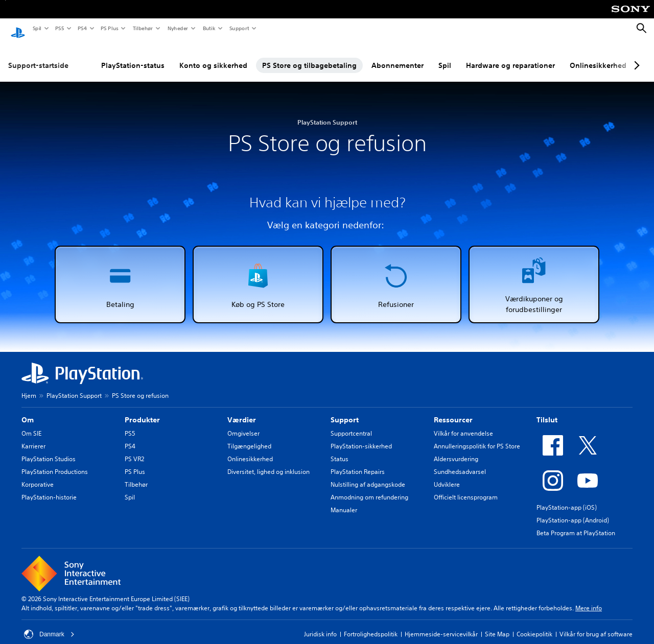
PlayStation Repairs (358, 462)
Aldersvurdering (456, 449)
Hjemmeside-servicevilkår (441, 624)
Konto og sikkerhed (213, 56)
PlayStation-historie (49, 487)
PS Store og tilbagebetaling (309, 56)
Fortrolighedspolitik (371, 624)
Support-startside (38, 56)
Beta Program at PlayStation (576, 523)
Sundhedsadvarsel (460, 462)
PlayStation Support (74, 386)
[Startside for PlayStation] (18, 29)
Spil (37, 28)
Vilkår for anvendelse (463, 424)
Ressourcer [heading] (453, 410)
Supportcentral (351, 424)
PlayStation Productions (55, 462)
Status (340, 449)
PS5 (59, 28)
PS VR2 (134, 449)
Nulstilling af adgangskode (368, 475)
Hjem (29, 386)
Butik (209, 28)
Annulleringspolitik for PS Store (477, 436)
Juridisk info (320, 624)
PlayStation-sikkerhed (361, 436)
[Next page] (635, 56)
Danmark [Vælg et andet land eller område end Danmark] (49, 625)
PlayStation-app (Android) (573, 510)
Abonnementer (398, 56)
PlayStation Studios (49, 449)
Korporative (38, 475)
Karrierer (33, 436)
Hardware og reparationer (510, 56)
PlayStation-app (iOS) (567, 498)
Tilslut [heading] (547, 410)
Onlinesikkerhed (598, 56)
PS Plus (109, 28)
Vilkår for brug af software (596, 624)
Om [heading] (28, 410)
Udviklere (447, 475)
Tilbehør (143, 28)
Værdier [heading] (242, 410)
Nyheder (177, 28)
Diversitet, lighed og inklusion (268, 462)
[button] (120, 275)
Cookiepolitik (534, 624)
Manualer (344, 500)
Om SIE (31, 424)
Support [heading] (345, 410)
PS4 (82, 28)
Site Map (497, 624)
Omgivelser (243, 424)
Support (239, 28)
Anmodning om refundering (369, 487)
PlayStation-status (133, 56)
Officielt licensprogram (466, 487)
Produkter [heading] (142, 410)
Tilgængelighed (249, 436)
